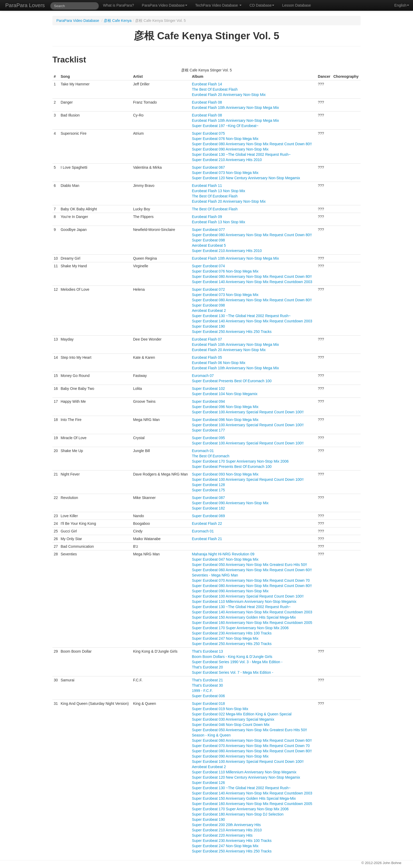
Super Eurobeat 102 (208, 389)
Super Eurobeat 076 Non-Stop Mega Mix (225, 139)
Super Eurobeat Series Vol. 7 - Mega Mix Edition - (232, 672)
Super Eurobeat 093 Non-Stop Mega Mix (225, 474)
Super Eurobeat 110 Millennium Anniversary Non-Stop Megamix (244, 602)
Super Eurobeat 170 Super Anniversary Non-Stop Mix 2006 (240, 461)
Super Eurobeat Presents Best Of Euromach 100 (232, 381)
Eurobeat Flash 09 (207, 217)
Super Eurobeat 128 (208, 485)
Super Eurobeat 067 (208, 167)
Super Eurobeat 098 (208, 240)
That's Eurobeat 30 (207, 685)
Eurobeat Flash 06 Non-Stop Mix (218, 363)
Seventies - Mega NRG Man (215, 575)
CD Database (262, 5)
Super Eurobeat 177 (208, 430)
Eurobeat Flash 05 (207, 357)
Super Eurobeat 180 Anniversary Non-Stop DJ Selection (238, 814)
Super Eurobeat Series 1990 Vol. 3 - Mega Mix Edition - (237, 662)
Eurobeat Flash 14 (207, 84)
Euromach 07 (203, 376)
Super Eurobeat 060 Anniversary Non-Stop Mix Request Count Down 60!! (252, 570)
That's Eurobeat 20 (207, 667)
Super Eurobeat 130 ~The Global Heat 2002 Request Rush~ (241, 154)
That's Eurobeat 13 (207, 651)
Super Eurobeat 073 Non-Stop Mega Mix (225, 173)
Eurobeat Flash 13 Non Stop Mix (218, 191)
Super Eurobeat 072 (208, 289)
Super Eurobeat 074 (208, 266)
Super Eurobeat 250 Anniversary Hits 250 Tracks (232, 332)
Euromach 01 (203, 451)
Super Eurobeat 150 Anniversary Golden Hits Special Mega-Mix (244, 617)
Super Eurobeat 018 (208, 704)
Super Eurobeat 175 (208, 490)
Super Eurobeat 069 (208, 516)
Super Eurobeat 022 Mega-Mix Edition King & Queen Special (242, 714)
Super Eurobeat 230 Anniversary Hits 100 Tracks (232, 633)
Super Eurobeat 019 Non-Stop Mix (220, 709)
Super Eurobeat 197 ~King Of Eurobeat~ (225, 126)
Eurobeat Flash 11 (207, 186)
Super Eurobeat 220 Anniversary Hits (222, 835)
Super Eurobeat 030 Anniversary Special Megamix (233, 719)
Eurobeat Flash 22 (207, 523)
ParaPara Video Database (165, 5)
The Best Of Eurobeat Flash (215, 89)
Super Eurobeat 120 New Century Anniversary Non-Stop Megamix (246, 178)
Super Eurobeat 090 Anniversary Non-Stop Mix (230, 149)
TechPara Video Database (218, 5)
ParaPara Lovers (25, 5)
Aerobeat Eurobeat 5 (209, 245)
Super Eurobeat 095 (208, 438)
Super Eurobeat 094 (208, 401)
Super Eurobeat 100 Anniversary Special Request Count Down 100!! (248, 412)
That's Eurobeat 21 (207, 680)
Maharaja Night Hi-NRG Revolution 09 (223, 554)
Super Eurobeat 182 (208, 508)
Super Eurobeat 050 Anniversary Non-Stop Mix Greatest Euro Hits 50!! (249, 565)
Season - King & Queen (211, 735)
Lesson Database (296, 5)
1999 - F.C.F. (202, 691)
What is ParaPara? (119, 5)
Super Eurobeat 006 (208, 696)
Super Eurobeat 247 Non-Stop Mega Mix (225, 638)
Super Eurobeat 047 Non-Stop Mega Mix (225, 559)
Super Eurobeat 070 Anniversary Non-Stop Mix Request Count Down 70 (251, 580)
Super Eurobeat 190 (208, 326)
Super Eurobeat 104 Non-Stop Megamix (225, 394)
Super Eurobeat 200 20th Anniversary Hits (226, 825)
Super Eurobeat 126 (208, 783)
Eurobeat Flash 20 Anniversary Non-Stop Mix (229, 95)
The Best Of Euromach (210, 456)
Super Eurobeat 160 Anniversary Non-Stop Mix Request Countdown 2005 (252, 623)
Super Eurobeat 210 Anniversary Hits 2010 (227, 160)
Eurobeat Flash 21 (207, 539)
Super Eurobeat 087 (208, 498)
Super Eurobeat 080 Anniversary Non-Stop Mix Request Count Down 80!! (252, 144)
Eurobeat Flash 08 (207, 102)
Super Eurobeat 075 (208, 133)
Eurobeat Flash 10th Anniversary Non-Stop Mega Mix (235, 108)
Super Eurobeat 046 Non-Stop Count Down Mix (231, 725)
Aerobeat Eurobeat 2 (209, 311)
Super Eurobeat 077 (208, 230)
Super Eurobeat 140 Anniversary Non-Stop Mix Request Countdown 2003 (252, 282)
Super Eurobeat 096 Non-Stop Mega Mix (225, 407)
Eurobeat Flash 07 (207, 339)
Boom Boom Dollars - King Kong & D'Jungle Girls (232, 657)
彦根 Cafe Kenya (118, 21)
